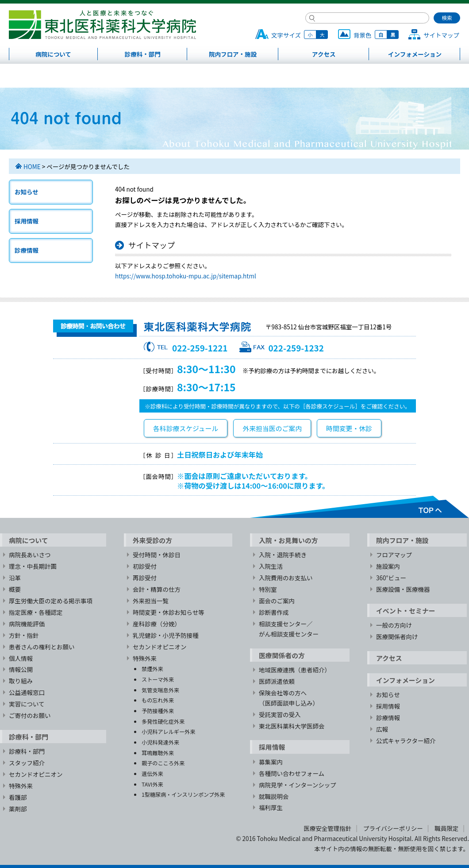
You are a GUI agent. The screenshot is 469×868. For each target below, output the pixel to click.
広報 (382, 729)
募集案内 (271, 762)
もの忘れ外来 (158, 700)
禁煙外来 (152, 669)
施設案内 (388, 566)
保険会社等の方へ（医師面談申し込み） (289, 698)
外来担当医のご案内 (272, 428)
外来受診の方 (152, 540)
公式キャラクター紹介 (406, 741)
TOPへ (359, 507)
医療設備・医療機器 (403, 589)
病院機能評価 (27, 624)
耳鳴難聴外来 (158, 753)
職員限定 (446, 828)
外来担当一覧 (151, 601)
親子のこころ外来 (163, 763)
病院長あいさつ (30, 555)
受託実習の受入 (280, 714)
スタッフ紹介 (27, 763)
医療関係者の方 (282, 655)
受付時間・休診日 (157, 555)
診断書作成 (274, 612)
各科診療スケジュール (186, 428)
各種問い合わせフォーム (292, 773)
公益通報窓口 (27, 692)
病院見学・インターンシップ (298, 785)
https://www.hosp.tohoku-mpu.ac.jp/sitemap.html (186, 276)
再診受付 (145, 578)
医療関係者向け (397, 637)
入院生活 (271, 566)
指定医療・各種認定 (36, 612)
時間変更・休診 (349, 428)
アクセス (324, 54)
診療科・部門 (143, 54)
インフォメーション (415, 54)
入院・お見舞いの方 (288, 540)
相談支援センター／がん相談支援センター (289, 629)
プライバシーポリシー (393, 828)
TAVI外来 (152, 784)
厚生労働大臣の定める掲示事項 (51, 601)
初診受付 (145, 566)
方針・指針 (24, 635)
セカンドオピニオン (36, 774)
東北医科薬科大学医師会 (292, 726)
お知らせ (27, 192)
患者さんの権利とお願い (42, 647)
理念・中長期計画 (33, 566)
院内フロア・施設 (233, 54)
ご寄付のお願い (30, 715)
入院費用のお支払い (286, 578)
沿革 (15, 578)
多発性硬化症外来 (163, 721)
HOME (32, 166)
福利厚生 (271, 807)
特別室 (268, 589)
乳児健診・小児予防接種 (166, 635)
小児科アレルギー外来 (168, 731)
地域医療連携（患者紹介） (295, 670)
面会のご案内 (277, 601)
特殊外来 (21, 786)
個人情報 (21, 658)
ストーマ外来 (158, 679)
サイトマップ (441, 35)
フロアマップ (394, 555)
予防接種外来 (158, 711)
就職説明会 (274, 796)
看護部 (18, 797)
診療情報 (27, 250)
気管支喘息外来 (160, 690)
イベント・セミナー (406, 611)
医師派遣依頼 (277, 681)
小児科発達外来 (160, 742)
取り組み (21, 681)
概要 (15, 589)
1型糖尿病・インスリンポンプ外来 (183, 794)
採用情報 (27, 221)
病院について (53, 54)
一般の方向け (394, 625)
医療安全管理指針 (327, 828)
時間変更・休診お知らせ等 (169, 612)
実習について (27, 704)
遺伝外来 (152, 773)
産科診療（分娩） (157, 624)
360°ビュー (391, 578)
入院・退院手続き (283, 555)
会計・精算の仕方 (157, 589)
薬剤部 (18, 809)
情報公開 (21, 669)
